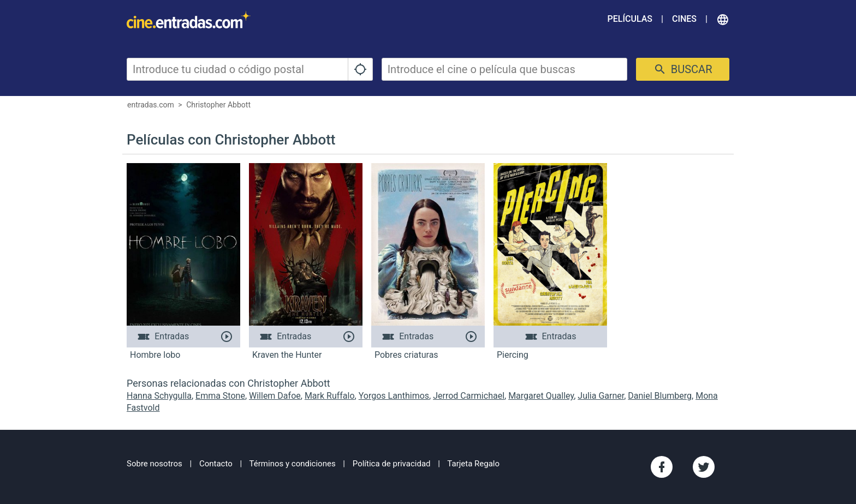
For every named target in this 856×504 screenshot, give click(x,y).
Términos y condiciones (293, 464)
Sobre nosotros (154, 464)
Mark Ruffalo (330, 396)
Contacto (216, 464)
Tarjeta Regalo (473, 464)
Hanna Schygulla (159, 396)
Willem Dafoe (275, 396)
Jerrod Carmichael (469, 396)
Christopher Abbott (218, 105)
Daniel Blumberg (660, 396)
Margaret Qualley (541, 396)
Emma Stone (220, 396)
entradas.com (151, 105)
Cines (684, 19)
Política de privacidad (392, 464)
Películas (630, 19)
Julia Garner (601, 396)
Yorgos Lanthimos (394, 396)
